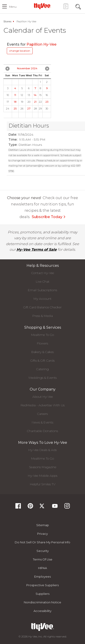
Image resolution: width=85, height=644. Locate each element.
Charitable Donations (42, 431)
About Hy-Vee (43, 397)
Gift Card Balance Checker (42, 307)
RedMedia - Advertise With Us (43, 405)
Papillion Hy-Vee (42, 44)
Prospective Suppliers (42, 585)
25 (15, 109)
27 (29, 109)
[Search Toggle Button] (78, 6)
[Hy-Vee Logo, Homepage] (43, 6)
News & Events (42, 422)
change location (20, 51)
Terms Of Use (43, 559)
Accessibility (42, 611)
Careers (42, 414)
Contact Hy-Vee (43, 273)
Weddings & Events (42, 378)
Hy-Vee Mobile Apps (43, 476)
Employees (42, 577)
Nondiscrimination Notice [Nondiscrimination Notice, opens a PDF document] (42, 602)
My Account (42, 299)
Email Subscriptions (42, 290)
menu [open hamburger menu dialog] (13, 7)
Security (43, 551)
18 (15, 102)
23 (47, 102)
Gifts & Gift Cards (42, 360)
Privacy (42, 534)
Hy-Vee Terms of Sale (37, 250)
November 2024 (27, 68)
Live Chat (43, 281)
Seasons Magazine (43, 467)
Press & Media (43, 316)
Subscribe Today (49, 217)
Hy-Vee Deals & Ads (42, 450)
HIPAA (42, 568)
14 (35, 95)
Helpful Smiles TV (43, 484)
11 (15, 95)
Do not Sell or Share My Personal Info (42, 542)
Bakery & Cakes (42, 352)
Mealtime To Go (42, 335)
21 (35, 102)
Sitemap (43, 525)
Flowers (42, 343)
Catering (42, 369)
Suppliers (42, 594)
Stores (7, 21)
